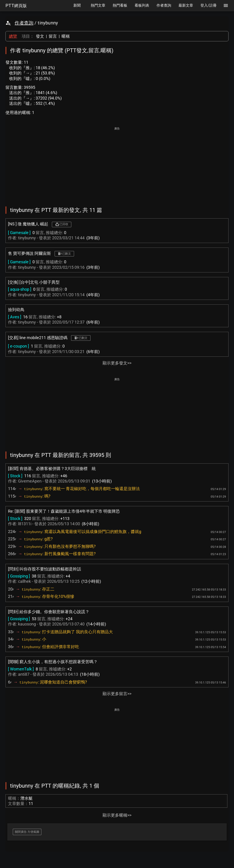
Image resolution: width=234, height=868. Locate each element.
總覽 (13, 36)
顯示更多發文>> (117, 363)
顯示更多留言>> (117, 694)
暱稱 (66, 36)
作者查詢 (24, 23)
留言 (53, 36)
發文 (40, 36)
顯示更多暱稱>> (117, 815)
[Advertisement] (117, 164)
